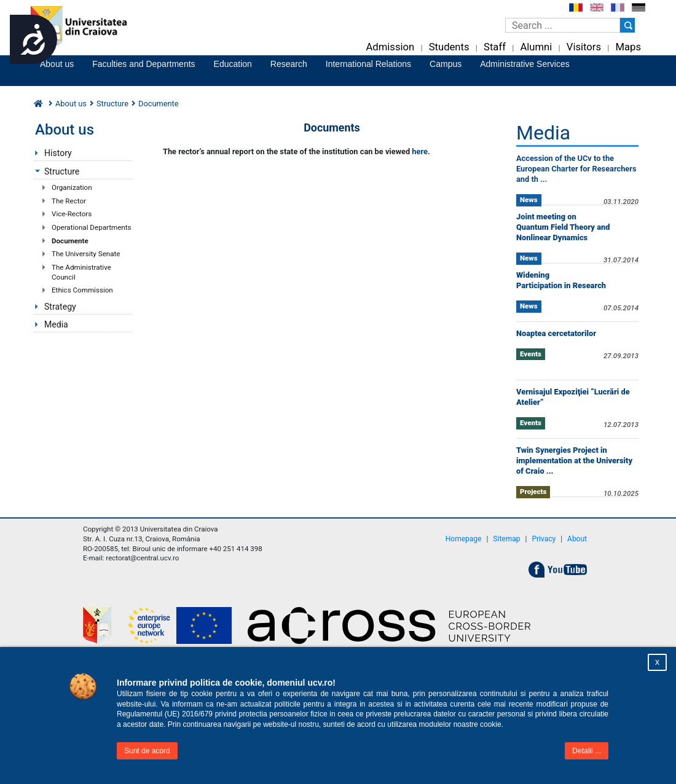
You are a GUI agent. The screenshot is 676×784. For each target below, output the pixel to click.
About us (57, 64)
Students (449, 47)
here (420, 151)
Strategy (60, 307)
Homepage (464, 539)
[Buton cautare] (627, 25)
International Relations (368, 64)
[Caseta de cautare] (563, 25)
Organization (72, 187)
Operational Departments (92, 227)
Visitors (584, 47)
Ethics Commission (82, 290)
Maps (628, 47)
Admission (390, 47)
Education (233, 64)
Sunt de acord (147, 751)
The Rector (69, 201)
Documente (70, 241)
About (577, 539)
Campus (446, 64)
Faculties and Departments (143, 64)
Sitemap (506, 539)
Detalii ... (587, 751)
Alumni (536, 47)
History (58, 153)
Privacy (544, 539)
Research (289, 64)
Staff (495, 47)
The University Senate (86, 254)
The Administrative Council (81, 272)
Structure (112, 104)
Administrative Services (525, 64)
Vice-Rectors (72, 214)
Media (56, 324)
